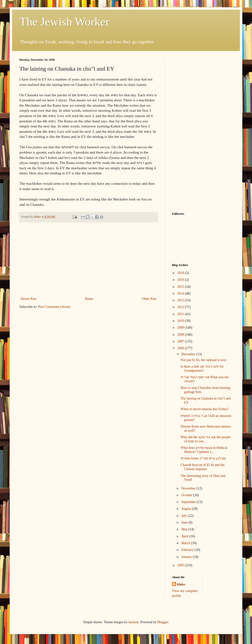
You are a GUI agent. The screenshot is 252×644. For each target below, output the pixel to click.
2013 (181, 300)
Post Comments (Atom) (54, 307)
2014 (181, 293)
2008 (181, 335)
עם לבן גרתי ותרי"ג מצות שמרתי (203, 458)
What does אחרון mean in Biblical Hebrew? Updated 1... (204, 450)
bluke (181, 584)
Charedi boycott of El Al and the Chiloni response (203, 467)
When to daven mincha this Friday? (205, 409)
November (189, 488)
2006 (181, 348)
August (187, 509)
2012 (181, 307)
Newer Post (28, 299)
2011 (181, 314)
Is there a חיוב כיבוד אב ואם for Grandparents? (202, 369)
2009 (181, 328)
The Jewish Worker (64, 22)
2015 (181, 287)
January (187, 557)
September (189, 502)
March (186, 543)
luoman (134, 622)
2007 (181, 341)
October (187, 495)
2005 (181, 565)
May (185, 529)
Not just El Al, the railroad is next (203, 360)
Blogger (163, 622)
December (189, 354)
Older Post (149, 299)
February (188, 550)
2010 (181, 321)
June (185, 522)
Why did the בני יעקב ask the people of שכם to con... (206, 439)
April (185, 536)
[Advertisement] (88, 259)
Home (89, 299)
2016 (181, 280)
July (185, 516)
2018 (181, 273)
